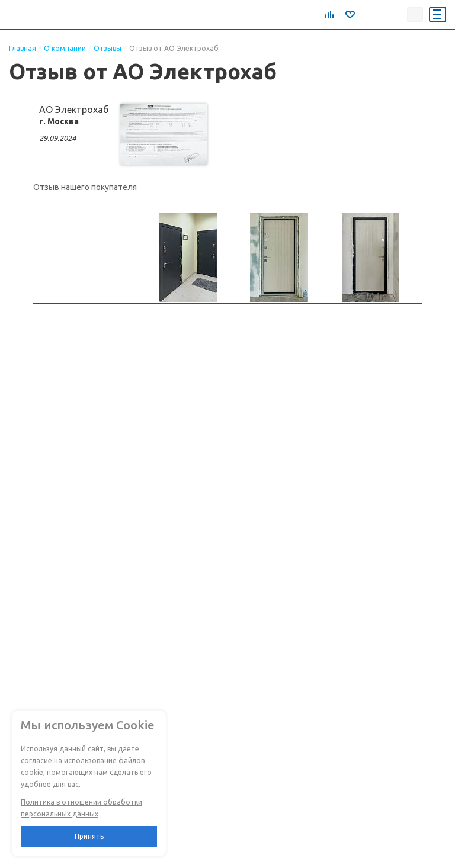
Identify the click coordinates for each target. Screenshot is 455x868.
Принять (89, 836)
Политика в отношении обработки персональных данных (81, 808)
